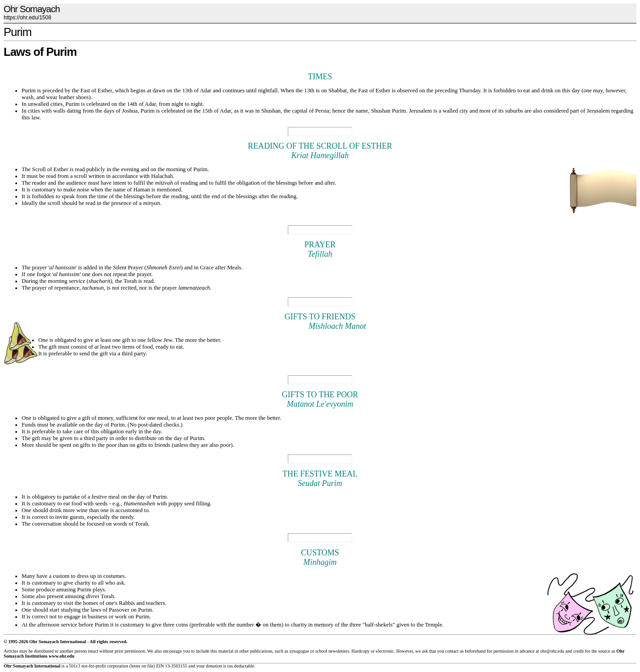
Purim (18, 32)
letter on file (142, 666)
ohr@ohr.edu (552, 651)
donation (214, 666)
